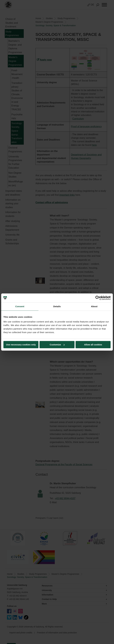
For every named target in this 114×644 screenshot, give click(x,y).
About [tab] (94, 306)
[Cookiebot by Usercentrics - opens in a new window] (98, 298)
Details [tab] (57, 306)
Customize (57, 345)
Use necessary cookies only (21, 345)
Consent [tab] (20, 306)
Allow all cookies (93, 345)
